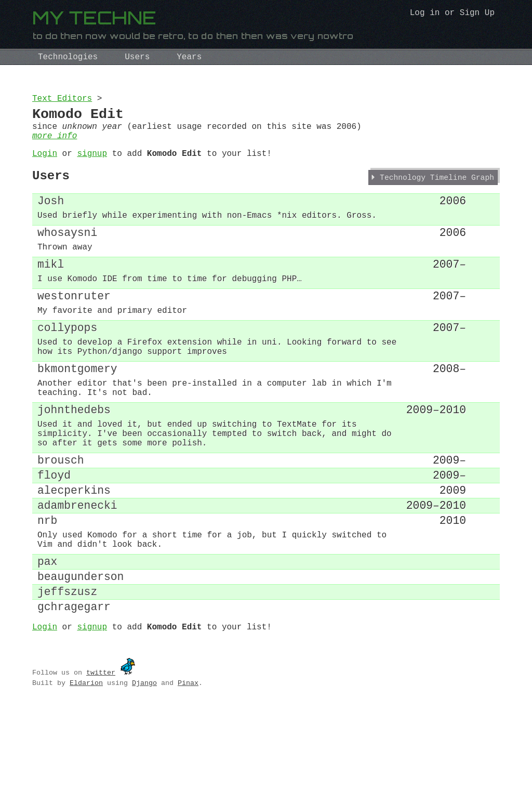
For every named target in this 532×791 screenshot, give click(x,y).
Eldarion (86, 768)
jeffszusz (67, 671)
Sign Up (477, 14)
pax (47, 636)
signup (92, 164)
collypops (67, 362)
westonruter (74, 326)
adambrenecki (77, 570)
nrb (47, 588)
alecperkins (74, 553)
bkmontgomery (77, 410)
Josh (51, 217)
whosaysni (67, 253)
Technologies (68, 57)
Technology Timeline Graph (437, 192)
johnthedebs (74, 458)
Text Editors (62, 100)
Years (189, 57)
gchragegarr (74, 689)
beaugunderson (81, 654)
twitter (101, 757)
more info (55, 144)
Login (45, 164)
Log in (425, 14)
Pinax (188, 768)
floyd (54, 535)
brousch (61, 517)
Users (137, 57)
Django (144, 768)
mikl (51, 290)
